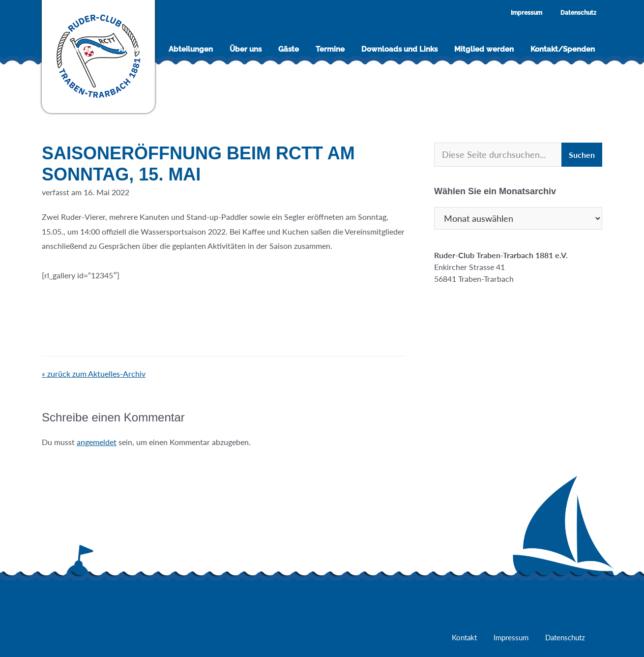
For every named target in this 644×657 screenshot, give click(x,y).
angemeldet (97, 442)
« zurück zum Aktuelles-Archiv (94, 373)
